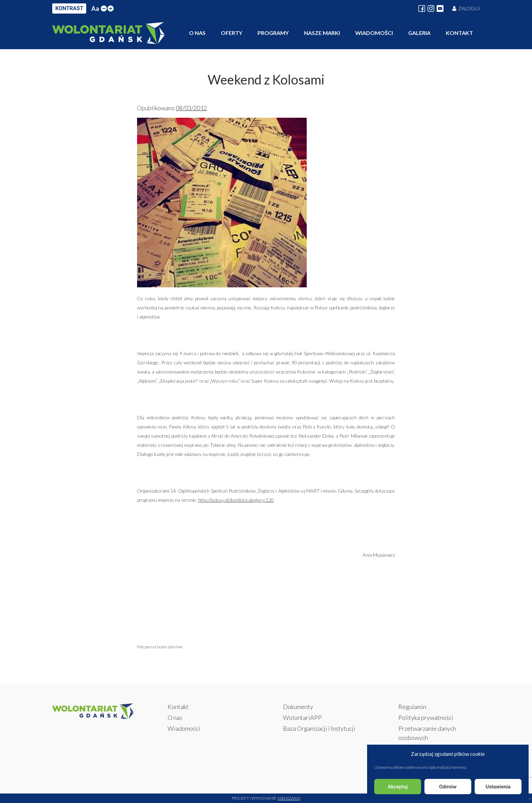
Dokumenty (298, 707)
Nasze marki (322, 33)
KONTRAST (69, 8)
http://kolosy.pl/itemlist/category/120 (236, 500)
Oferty (232, 33)
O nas (197, 33)
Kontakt (459, 33)
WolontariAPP (302, 718)
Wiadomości (374, 33)
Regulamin (412, 707)
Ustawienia (498, 787)
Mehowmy (289, 798)
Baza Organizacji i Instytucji (319, 728)
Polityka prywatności (426, 718)
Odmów (448, 787)
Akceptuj (397, 787)
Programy (273, 33)
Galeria (419, 33)
